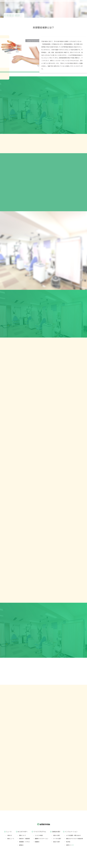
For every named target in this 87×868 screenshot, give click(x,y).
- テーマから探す (56, 849)
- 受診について (22, 846)
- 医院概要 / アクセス (24, 853)
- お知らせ (9, 846)
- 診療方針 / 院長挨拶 (24, 849)
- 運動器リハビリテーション (41, 849)
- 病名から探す (56, 853)
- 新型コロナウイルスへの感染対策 (74, 849)
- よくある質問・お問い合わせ (73, 846)
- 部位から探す (56, 846)
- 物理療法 (36, 853)
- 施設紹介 (21, 856)
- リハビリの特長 (38, 846)
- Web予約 (67, 853)
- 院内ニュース (10, 849)
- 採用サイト (68, 856)
